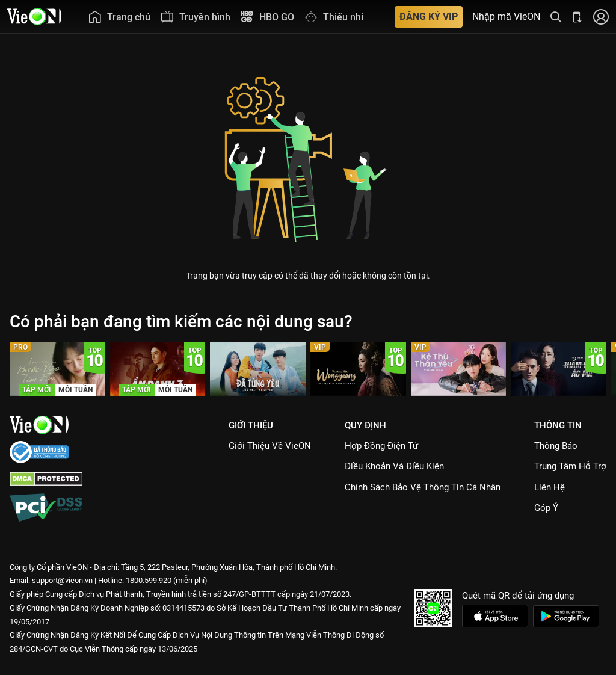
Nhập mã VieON (506, 17)
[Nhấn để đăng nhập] (601, 17)
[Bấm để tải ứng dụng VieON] (577, 17)
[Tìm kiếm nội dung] (556, 17)
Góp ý (546, 508)
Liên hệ (550, 487)
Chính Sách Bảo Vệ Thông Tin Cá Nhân (423, 487)
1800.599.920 (149, 580)
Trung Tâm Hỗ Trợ (570, 466)
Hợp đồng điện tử (381, 446)
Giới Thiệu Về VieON (270, 446)
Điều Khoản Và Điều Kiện (394, 466)
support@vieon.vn (62, 580)
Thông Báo (556, 446)
